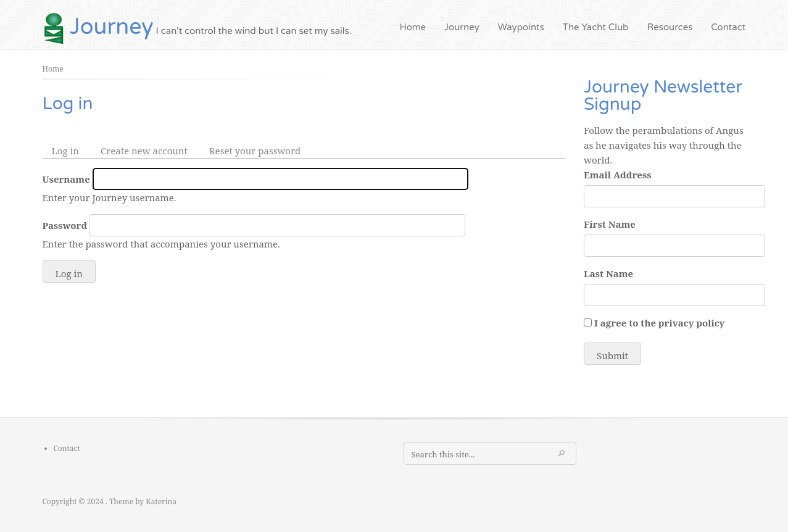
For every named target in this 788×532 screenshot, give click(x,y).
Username (66, 179)
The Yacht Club (596, 27)
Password (65, 225)
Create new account (144, 151)
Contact (728, 27)
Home (413, 27)
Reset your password (255, 151)
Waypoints (521, 27)
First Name (610, 224)
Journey (112, 27)
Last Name (608, 273)
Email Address (617, 175)
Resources (670, 27)
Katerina (161, 501)
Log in (70, 151)
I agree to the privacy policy (659, 323)
